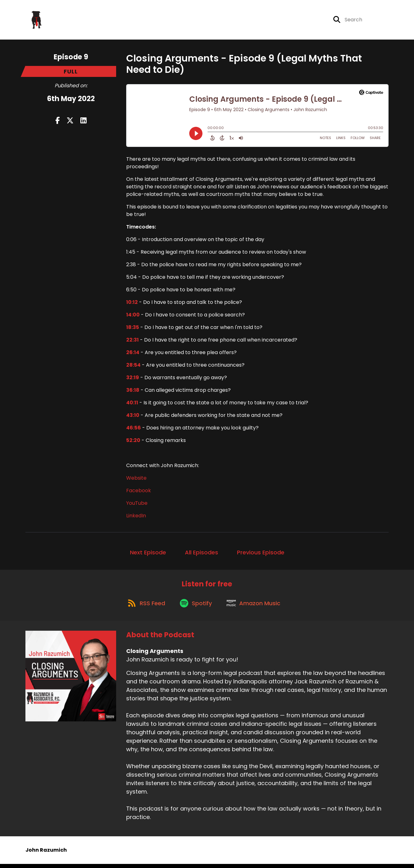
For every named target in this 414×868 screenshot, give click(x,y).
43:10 (133, 416)
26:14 (133, 354)
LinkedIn (136, 517)
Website (136, 479)
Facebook (139, 492)
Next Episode (148, 554)
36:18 (133, 391)
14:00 (133, 316)
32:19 (133, 379)
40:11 (132, 404)
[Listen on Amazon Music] (256, 607)
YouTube (137, 504)
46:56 (134, 429)
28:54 (133, 366)
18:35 (133, 329)
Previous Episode (261, 554)
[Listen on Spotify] (196, 606)
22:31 (132, 341)
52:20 (133, 442)
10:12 (132, 303)
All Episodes (202, 554)
